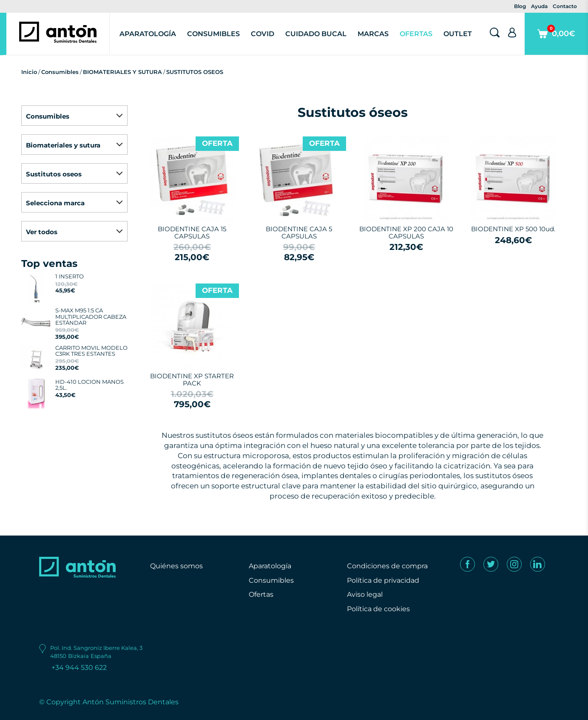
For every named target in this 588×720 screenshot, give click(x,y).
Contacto (565, 6)
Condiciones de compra (387, 566)
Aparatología (148, 34)
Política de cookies (378, 609)
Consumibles (213, 34)
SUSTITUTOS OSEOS (195, 72)
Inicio (29, 72)
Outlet (458, 34)
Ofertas (416, 34)
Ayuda (539, 6)
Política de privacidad (383, 580)
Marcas (373, 34)
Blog (520, 6)
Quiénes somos (176, 566)
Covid (263, 34)
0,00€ (556, 40)
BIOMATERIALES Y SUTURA (122, 72)
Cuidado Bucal (316, 34)
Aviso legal (365, 594)
